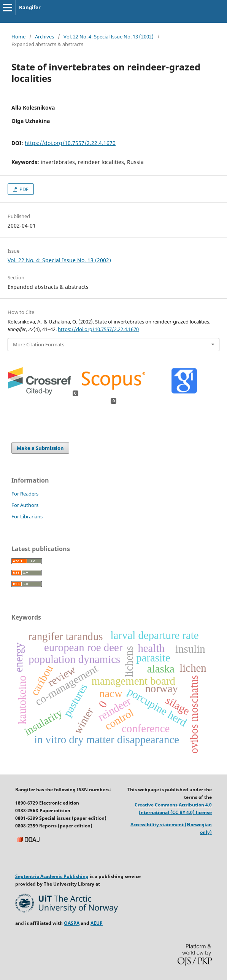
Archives (44, 37)
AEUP (97, 923)
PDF (23, 189)
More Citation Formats (39, 344)
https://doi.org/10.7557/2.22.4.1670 (70, 143)
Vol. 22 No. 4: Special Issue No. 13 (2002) (109, 37)
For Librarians (27, 516)
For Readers (25, 494)
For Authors (25, 505)
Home (18, 37)
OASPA (72, 923)
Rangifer (30, 7)
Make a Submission (40, 448)
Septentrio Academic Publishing (52, 876)
